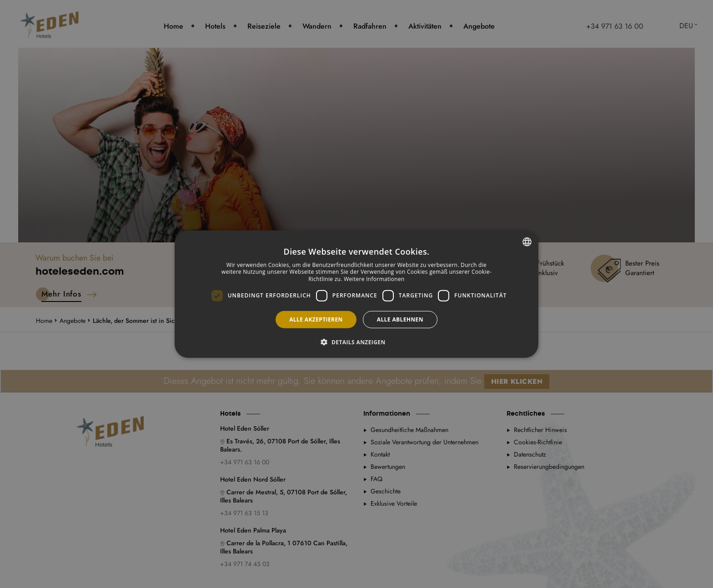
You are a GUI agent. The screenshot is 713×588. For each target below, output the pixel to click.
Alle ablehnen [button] (400, 319)
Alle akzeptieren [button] (316, 319)
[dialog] (356, 294)
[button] (356, 342)
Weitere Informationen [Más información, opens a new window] (374, 279)
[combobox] (527, 241)
